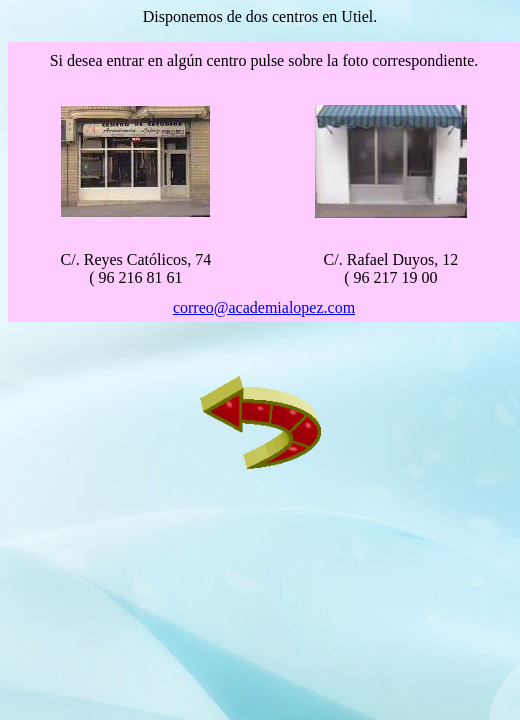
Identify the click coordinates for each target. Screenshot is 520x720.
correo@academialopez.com (264, 307)
